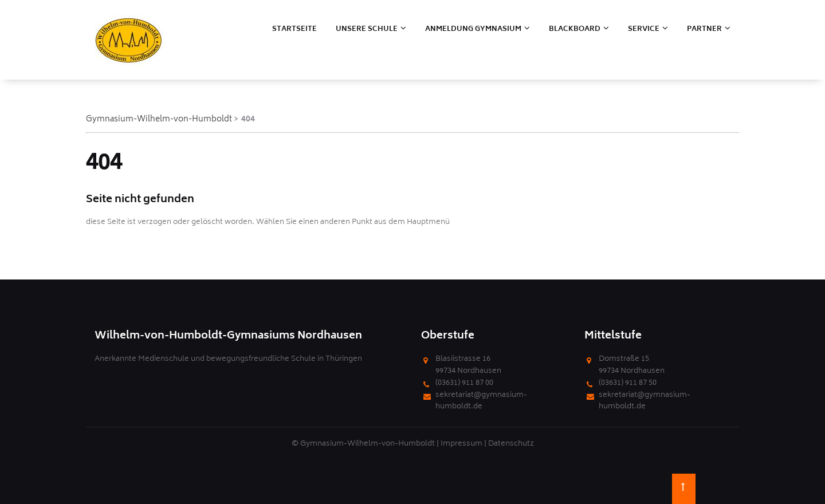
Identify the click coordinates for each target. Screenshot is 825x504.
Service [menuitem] (644, 29)
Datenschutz (511, 444)
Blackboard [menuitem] (575, 29)
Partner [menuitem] (704, 29)
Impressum (461, 444)
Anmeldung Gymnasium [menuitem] (473, 29)
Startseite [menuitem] (294, 29)
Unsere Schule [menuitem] (367, 29)
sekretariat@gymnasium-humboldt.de (481, 401)
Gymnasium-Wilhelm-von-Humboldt (159, 119)
